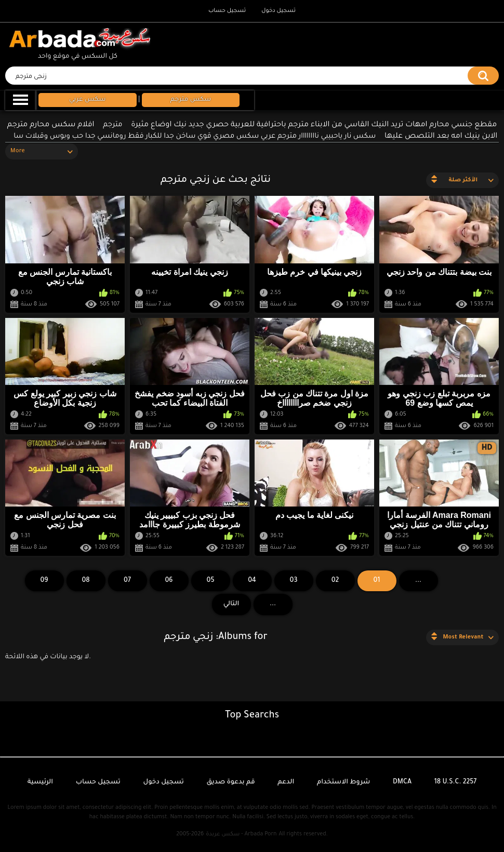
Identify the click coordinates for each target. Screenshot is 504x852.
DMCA (402, 782)
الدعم (286, 782)
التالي (231, 604)
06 (169, 581)
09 (44, 581)
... (273, 604)
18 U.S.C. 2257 (456, 782)
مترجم (112, 125)
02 (335, 581)
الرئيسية (40, 782)
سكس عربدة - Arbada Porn (241, 834)
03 (294, 581)
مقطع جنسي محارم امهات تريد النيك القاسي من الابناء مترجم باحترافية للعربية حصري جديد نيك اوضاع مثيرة (314, 125)
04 (252, 581)
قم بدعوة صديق (230, 782)
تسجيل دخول (278, 11)
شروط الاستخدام (343, 782)
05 (211, 581)
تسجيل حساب (227, 11)
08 (85, 581)
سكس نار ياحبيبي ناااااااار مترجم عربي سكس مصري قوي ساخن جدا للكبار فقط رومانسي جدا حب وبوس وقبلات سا (195, 136)
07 (127, 581)
